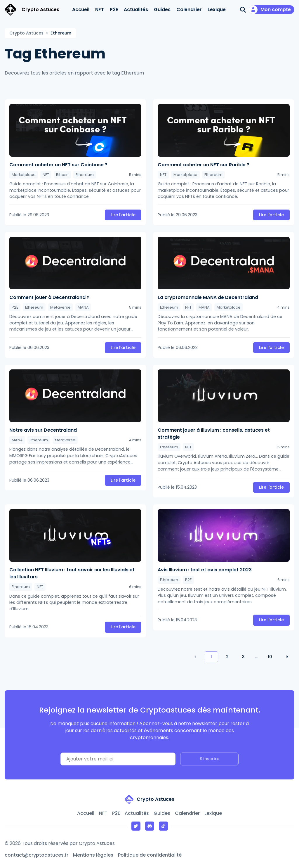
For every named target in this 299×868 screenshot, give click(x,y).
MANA (83, 307)
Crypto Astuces (26, 33)
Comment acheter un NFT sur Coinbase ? (58, 165)
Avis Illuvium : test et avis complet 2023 (205, 570)
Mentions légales (93, 855)
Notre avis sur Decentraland (43, 430)
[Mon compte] (272, 10)
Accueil (81, 9)
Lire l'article (123, 215)
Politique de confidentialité (150, 855)
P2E (114, 9)
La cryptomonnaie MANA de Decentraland (208, 297)
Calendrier (189, 9)
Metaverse (60, 307)
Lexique (217, 9)
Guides (162, 9)
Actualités (136, 9)
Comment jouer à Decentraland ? (49, 297)
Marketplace (24, 175)
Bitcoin (62, 175)
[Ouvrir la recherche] (243, 10)
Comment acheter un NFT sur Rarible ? (204, 165)
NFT (100, 9)
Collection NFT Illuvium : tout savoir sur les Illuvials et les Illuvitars (72, 573)
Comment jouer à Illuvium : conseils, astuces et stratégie (214, 434)
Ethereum (85, 175)
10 (270, 657)
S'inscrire (210, 759)
